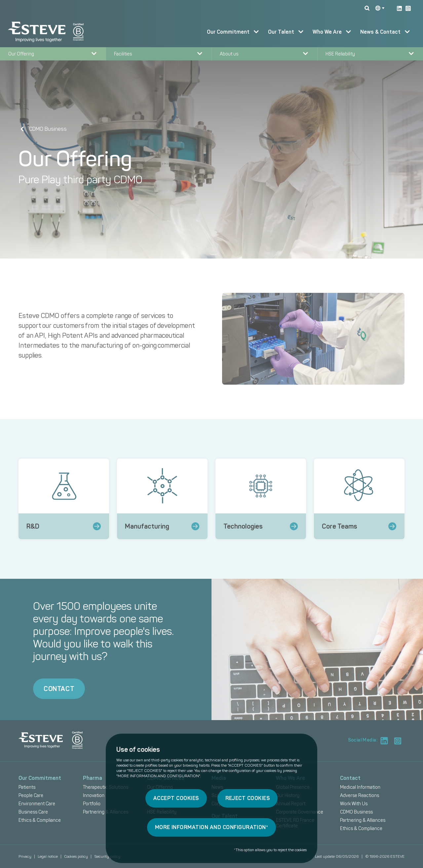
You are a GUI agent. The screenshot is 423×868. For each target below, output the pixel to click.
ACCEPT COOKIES (176, 798)
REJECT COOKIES (248, 798)
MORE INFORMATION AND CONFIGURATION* (212, 827)
